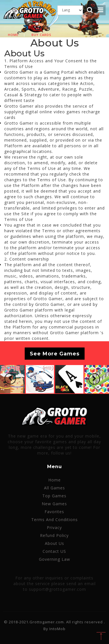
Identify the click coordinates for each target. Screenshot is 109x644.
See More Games (55, 354)
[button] (10, 379)
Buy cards (41, 35)
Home (13, 35)
